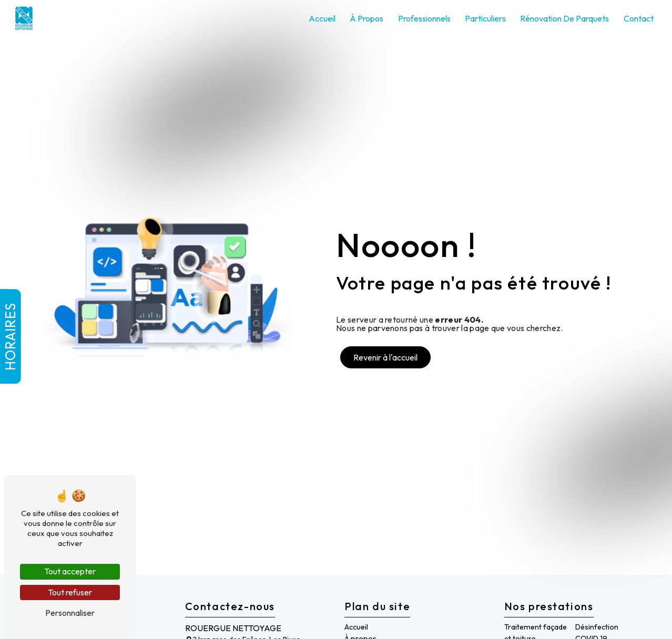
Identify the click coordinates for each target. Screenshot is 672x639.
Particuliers (485, 18)
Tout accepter (70, 571)
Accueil (322, 18)
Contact (639, 18)
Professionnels (424, 18)
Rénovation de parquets (564, 18)
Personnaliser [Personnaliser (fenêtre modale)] (70, 613)
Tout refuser (70, 592)
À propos (366, 18)
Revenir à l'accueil (385, 357)
